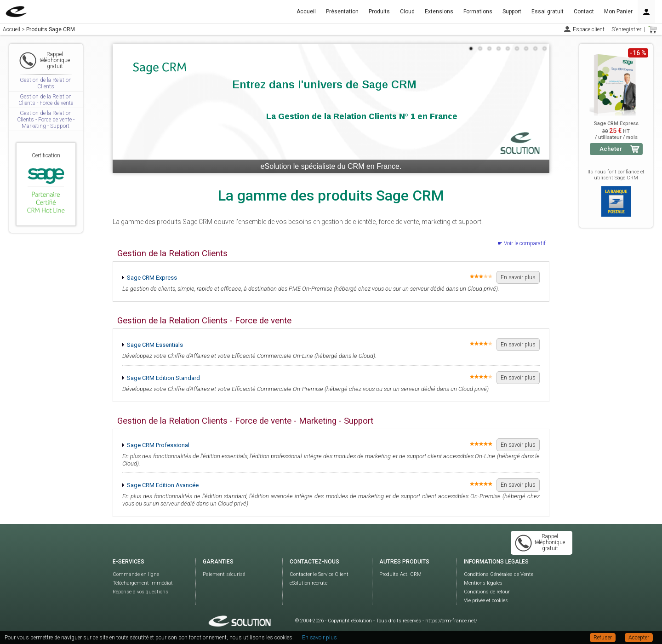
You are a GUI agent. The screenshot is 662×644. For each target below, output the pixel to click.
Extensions (439, 11)
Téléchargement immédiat (143, 583)
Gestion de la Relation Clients (46, 83)
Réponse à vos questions (140, 592)
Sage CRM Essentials (155, 345)
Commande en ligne (136, 574)
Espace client (589, 29)
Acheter (611, 149)
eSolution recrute (308, 583)
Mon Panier (618, 11)
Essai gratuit (548, 11)
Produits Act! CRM (400, 574)
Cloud (407, 11)
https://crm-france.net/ (451, 621)
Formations (478, 11)
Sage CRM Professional (158, 445)
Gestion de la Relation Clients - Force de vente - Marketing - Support (46, 120)
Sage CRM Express (152, 278)
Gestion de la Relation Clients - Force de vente (46, 100)
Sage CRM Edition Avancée (163, 485)
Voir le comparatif (525, 243)
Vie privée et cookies (486, 601)
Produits (379, 11)
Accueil (306, 11)
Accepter (639, 638)
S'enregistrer (626, 29)
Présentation (342, 11)
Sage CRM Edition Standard (163, 378)
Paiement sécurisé (224, 574)
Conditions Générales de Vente (499, 574)
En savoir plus (518, 277)
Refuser (603, 638)
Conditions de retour (487, 592)
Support (512, 11)
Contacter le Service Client (319, 574)
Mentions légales (483, 583)
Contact (584, 11)
